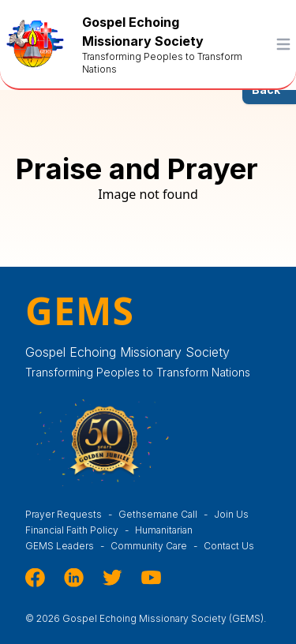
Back (266, 90)
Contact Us (229, 546)
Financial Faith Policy (80, 530)
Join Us (231, 514)
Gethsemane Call (166, 514)
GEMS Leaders (68, 546)
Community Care (157, 546)
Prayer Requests (72, 514)
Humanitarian (170, 530)
